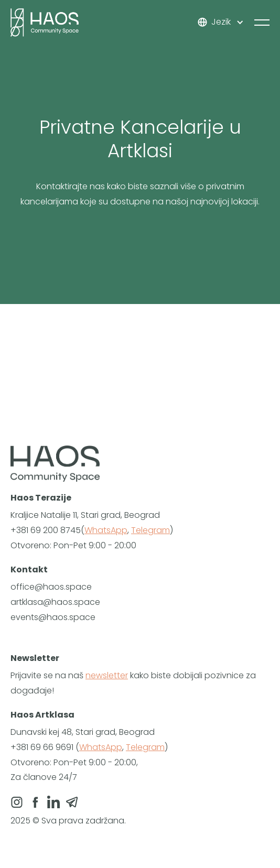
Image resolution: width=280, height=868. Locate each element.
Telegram (150, 530)
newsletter (107, 675)
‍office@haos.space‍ (51, 587)
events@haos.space (53, 617)
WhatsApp (106, 530)
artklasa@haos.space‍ (55, 602)
